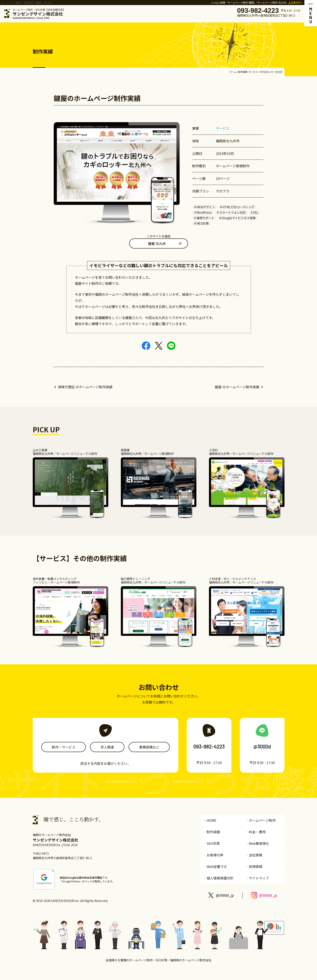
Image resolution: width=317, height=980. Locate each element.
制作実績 (243, 72)
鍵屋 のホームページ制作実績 (237, 387)
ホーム (233, 72)
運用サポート (205, 218)
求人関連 (107, 747)
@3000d (262, 746)
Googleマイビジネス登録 (239, 218)
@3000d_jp (225, 895)
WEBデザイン (206, 207)
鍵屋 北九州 (157, 243)
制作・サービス (64, 747)
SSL (256, 212)
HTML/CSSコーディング (238, 207)
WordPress (204, 212)
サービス (253, 72)
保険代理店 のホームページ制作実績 (85, 387)
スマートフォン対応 (232, 212)
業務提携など (149, 747)
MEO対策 (203, 223)
